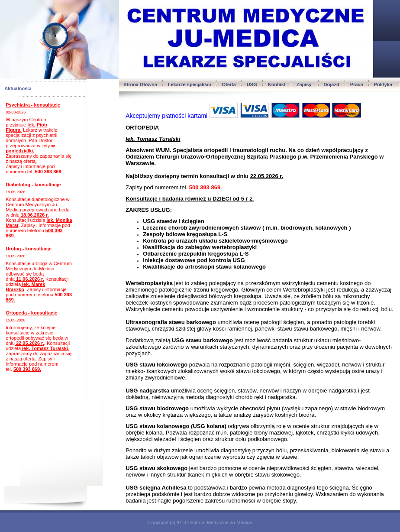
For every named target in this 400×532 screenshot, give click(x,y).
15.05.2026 (15, 320)
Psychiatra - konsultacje (33, 105)
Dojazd (332, 84)
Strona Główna (140, 84)
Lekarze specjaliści (190, 84)
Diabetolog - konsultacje (33, 185)
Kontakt (277, 84)
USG (252, 84)
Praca (357, 84)
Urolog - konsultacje (29, 249)
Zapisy (305, 84)
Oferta (229, 84)
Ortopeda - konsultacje (31, 313)
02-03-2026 (16, 112)
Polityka (384, 84)
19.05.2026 (15, 192)
